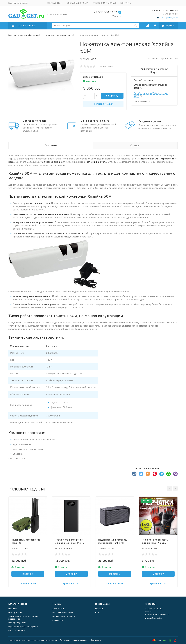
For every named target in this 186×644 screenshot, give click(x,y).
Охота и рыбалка (17, 630)
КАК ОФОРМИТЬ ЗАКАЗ (104, 3)
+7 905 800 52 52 (105, 12)
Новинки (13, 609)
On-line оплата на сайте (95, 121)
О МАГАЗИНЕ (58, 609)
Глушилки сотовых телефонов (23, 627)
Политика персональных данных (74, 640)
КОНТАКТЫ (126, 3)
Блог (97, 612)
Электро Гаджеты (29, 35)
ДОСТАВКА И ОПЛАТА (77, 3)
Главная (12, 35)
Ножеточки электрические (58, 35)
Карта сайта (96, 640)
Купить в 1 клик (103, 104)
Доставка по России (35, 121)
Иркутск (24, 3)
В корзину (112, 96)
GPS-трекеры (15, 612)
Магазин (99, 609)
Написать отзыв (105, 66)
